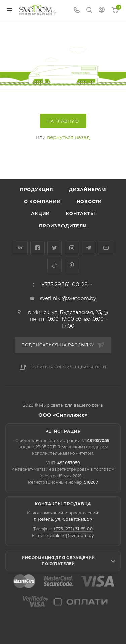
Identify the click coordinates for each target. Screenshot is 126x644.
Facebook (37, 248)
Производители (63, 226)
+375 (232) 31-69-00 (73, 529)
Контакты (80, 213)
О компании (43, 201)
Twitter (55, 248)
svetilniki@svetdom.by (68, 298)
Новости (90, 201)
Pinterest (72, 265)
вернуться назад (69, 137)
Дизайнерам (88, 189)
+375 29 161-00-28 (65, 285)
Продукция (37, 189)
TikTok (55, 265)
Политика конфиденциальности (69, 367)
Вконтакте (20, 248)
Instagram (72, 248)
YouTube (106, 248)
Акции (40, 213)
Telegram (89, 248)
